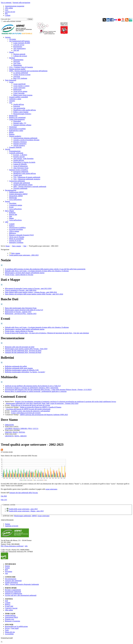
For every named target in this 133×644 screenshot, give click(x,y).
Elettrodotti (17, 121)
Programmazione (15, 151)
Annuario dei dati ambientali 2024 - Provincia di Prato (23, 352)
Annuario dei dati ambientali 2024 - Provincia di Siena (23, 351)
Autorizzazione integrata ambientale (25, 138)
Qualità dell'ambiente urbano (23, 185)
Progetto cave (10, 619)
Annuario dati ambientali (22, 183)
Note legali (15, 628)
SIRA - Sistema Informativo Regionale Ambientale (22, 584)
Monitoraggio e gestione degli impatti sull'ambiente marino (25, 273)
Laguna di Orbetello (20, 164)
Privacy (8, 628)
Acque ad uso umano (20, 91)
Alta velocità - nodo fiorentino (23, 159)
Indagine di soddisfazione (14, 593)
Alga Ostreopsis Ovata (21, 168)
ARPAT (34, 516)
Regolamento (18, 47)
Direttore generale (19, 54)
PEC (6, 14)
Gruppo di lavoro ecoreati (22, 75)
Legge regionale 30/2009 (22, 43)
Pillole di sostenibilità (16, 239)
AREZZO (23, 436)
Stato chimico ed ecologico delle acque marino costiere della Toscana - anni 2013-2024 (34, 294)
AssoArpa (17, 76)
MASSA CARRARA (20, 428)
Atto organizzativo (19, 48)
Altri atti (16, 50)
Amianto (12, 101)
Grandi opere (18, 175)
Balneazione (17, 89)
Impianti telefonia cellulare (22, 125)
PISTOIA (22, 432)
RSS (6, 570)
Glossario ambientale (20, 188)
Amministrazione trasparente (15, 6)
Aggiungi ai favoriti (12, 526)
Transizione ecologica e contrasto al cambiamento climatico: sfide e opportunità (32, 388)
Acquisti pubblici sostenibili (18, 97)
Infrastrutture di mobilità (17, 129)
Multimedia (13, 198)
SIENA (17, 436)
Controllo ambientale (16, 153)
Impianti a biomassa (20, 142)
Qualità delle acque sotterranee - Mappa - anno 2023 (26, 511)
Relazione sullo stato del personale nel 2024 (20, 347)
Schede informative (11, 582)
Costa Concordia (19, 93)
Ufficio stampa (14, 231)
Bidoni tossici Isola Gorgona (23, 95)
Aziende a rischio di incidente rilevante (26, 140)
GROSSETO (9, 436)
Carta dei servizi (19, 45)
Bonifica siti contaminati (17, 117)
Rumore (12, 134)
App (6, 573)
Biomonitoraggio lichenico (22, 114)
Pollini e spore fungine (21, 112)
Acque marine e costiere (21, 86)
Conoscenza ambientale (17, 181)
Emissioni (17, 106)
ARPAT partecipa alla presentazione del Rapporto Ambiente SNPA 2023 (44, 415)
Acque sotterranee (19, 88)
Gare (7, 10)
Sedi (6, 601)
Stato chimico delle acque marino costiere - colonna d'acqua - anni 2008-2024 (31, 292)
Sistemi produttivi (15, 136)
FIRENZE (8, 432)
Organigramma (18, 60)
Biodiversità (13, 116)
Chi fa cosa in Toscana (17, 237)
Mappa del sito (10, 632)
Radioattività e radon (16, 131)
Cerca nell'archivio (15, 200)
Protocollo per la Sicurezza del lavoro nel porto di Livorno (31, 405)
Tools (7, 630)
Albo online (9, 8)
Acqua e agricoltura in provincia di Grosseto (26, 413)
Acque (11, 82)
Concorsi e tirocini (11, 608)
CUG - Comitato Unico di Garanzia (21, 67)
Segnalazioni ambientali (13, 592)
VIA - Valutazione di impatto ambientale (27, 177)
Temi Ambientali (11, 80)
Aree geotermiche (19, 108)
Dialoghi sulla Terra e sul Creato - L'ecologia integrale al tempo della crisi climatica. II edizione (37, 271)
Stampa (7, 524)
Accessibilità (9, 634)
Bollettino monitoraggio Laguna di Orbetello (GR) (22, 370)
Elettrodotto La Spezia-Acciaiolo (24, 162)
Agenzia (8, 37)
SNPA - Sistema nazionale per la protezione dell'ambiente (28, 71)
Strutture (12, 58)
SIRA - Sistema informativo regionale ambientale (30, 186)
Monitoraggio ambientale (23, 516)
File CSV (4, 500)
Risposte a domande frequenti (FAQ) (21, 235)
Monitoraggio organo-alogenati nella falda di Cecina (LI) (24, 310)
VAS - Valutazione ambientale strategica (27, 179)
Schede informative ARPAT (18, 194)
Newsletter (13, 203)
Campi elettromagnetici (17, 119)
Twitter (7, 568)
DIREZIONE (9, 425)
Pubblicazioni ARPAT (16, 192)
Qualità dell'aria (19, 104)
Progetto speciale (19, 157)
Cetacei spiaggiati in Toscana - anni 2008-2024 (21, 290)
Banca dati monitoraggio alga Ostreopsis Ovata (21, 308)
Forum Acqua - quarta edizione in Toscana (19, 275)
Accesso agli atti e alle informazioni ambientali (21, 595)
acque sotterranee (51, 489)
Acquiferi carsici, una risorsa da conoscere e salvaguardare (31, 411)
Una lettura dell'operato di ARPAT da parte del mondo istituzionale (28, 409)
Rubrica (12, 226)
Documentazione (11, 190)
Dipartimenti (18, 65)
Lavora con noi (10, 12)
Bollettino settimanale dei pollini (16, 366)
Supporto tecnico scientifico (18, 170)
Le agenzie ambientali (21, 73)
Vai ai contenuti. (6, 3)
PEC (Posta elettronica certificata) (12, 546)
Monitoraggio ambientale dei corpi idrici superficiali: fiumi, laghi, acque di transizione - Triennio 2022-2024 (42, 403)
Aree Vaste (17, 63)
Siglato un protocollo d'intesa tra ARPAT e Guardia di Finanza (41, 407)
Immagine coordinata (16, 242)
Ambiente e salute (15, 99)
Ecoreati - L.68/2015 (20, 155)
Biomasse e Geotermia (13, 621)
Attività (8, 149)
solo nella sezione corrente (12, 21)
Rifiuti (11, 132)
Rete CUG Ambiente (20, 78)
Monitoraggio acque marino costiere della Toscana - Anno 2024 (26, 349)
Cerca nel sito (5, 19)
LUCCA (35, 428)
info (26, 546)
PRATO (15, 432)
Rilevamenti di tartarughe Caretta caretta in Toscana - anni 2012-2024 (28, 288)
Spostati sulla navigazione (22, 3)
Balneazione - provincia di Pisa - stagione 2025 (21, 314)
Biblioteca (13, 233)
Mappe (11, 218)
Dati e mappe (16, 246)
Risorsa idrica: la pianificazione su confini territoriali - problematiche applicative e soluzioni (36, 391)
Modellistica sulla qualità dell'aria (25, 110)
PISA (30, 428)
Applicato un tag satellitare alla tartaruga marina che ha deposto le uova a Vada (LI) (33, 386)
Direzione (17, 62)
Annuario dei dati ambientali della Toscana (24, 493)
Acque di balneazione (21, 166)
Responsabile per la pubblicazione (16, 626)
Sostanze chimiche (15, 147)
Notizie (7, 201)
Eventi (11, 207)
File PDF (4, 496)
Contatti (8, 15)
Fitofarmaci (13, 127)
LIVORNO (9, 428)
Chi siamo (13, 39)
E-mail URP (9, 606)
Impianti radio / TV (20, 123)
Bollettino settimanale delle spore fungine (19, 368)
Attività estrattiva (19, 145)
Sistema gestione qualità (17, 69)
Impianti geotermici (20, 144)
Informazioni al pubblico (17, 228)
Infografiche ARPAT (16, 196)
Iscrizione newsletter (16, 229)
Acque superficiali (19, 84)
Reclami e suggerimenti (13, 590)
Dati (11, 216)
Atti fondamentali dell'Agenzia (19, 41)
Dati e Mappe (10, 211)
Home (8, 246)
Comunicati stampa (16, 205)
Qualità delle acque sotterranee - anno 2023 (23, 509)
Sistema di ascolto (15, 241)
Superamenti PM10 (11, 617)
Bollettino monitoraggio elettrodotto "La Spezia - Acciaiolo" (25, 372)
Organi (11, 52)
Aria (11, 103)
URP (7, 222)
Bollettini (12, 213)
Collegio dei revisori (20, 56)
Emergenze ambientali (21, 172)
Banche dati (13, 214)
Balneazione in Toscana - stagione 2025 (18, 312)
